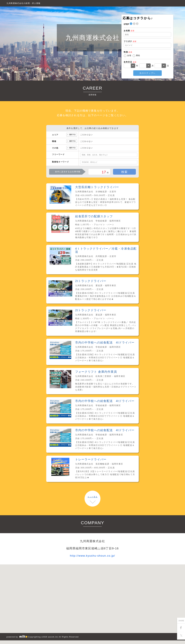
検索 (124, 172)
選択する (72, 135)
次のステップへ (147, 73)
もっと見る (92, 497)
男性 (138, 55)
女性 (129, 55)
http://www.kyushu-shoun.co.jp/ (93, 556)
